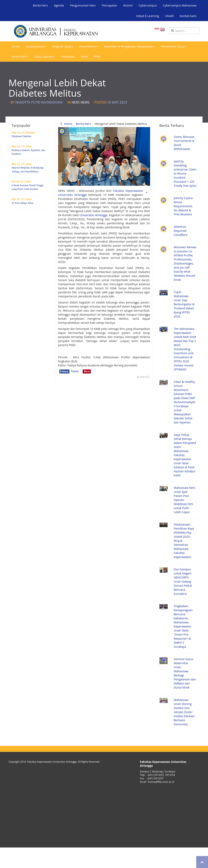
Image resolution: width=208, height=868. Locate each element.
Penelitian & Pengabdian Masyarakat (129, 46)
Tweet (75, 371)
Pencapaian (109, 5)
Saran (84, 57)
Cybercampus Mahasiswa (180, 5)
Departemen (89, 46)
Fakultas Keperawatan (128, 191)
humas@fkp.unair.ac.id (161, 782)
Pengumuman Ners (83, 5)
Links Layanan (44, 57)
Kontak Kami (188, 16)
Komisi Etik (20, 57)
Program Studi (63, 46)
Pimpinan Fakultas (21, 136)
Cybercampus (148, 5)
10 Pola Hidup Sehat (22, 203)
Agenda (59, 5)
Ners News (81, 102)
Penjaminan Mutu (173, 46)
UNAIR (169, 16)
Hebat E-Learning (147, 16)
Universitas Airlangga (72, 195)
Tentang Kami (36, 46)
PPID (97, 57)
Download (68, 57)
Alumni (128, 5)
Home (16, 46)
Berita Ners (40, 5)
